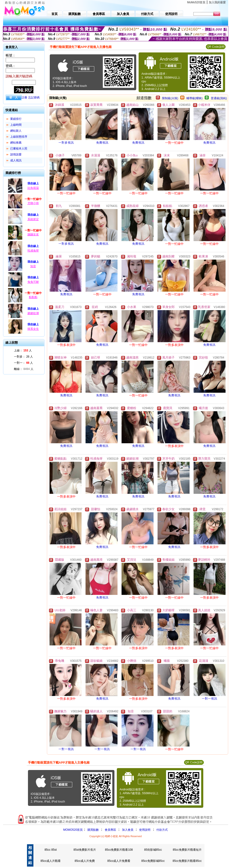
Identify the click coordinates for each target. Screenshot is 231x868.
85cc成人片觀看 (51, 861)
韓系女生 (33, 329)
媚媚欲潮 (33, 313)
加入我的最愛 (217, 2)
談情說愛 (16, 154)
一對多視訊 (66, 143)
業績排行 (16, 119)
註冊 (24, 98)
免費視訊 (102, 143)
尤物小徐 (33, 203)
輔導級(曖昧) (195, 98)
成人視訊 (16, 160)
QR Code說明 (216, 47)
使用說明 (145, 830)
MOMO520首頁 (73, 830)
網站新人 (16, 131)
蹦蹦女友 (33, 234)
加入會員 (128, 830)
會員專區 (110, 830)
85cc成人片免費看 (119, 861)
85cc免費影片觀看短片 (187, 850)
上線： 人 (23, 350)
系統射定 (33, 219)
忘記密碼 (34, 98)
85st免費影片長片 (85, 850)
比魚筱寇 (33, 188)
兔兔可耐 (33, 282)
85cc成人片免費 (85, 861)
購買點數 (93, 830)
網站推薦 (16, 143)
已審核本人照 (19, 149)
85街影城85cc (153, 850)
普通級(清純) (219, 98)
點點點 (33, 297)
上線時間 (16, 125)
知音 (33, 266)
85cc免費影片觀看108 (119, 850)
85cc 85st (51, 850)
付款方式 (162, 830)
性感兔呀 (33, 251)
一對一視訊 (210, 699)
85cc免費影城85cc (153, 861)
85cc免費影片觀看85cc (187, 861)
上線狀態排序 (19, 137)
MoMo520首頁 (196, 2)
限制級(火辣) (170, 98)
